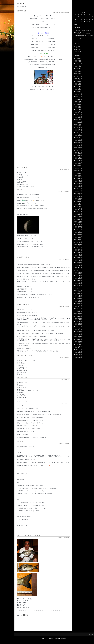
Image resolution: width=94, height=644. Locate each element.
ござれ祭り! (20, 442)
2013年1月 (78, 285)
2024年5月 (78, 68)
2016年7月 (78, 216)
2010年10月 (78, 330)
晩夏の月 (19, 190)
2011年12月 (78, 307)
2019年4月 (78, 162)
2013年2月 (78, 284)
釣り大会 (65, 537)
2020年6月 (78, 139)
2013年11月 (78, 269)
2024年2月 (78, 72)
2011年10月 (78, 310)
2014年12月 (78, 248)
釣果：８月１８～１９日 (24, 356)
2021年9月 (78, 116)
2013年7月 (78, 275)
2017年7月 (78, 197)
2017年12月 (78, 188)
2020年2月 (78, 146)
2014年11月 (78, 249)
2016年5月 (78, 220)
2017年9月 (78, 193)
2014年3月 (78, 262)
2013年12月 (78, 267)
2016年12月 (78, 208)
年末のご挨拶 (78, 39)
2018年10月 (78, 172)
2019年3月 (78, 164)
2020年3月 (78, 144)
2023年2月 (78, 91)
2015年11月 (78, 229)
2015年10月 (78, 231)
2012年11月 (78, 289)
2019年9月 (78, 154)
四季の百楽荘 (61, 13)
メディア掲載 (78, 51)
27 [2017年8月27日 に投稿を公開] (93, 21)
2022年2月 (78, 108)
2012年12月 (78, 287)
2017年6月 (78, 198)
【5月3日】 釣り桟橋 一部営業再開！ (83, 34)
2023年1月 (78, 93)
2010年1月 (78, 344)
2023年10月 (78, 78)
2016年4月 (78, 221)
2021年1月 (78, 128)
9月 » (79, 24)
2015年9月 (78, 233)
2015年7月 (78, 236)
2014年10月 (78, 251)
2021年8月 (78, 118)
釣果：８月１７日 (22, 377)
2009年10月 (78, 349)
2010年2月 (78, 343)
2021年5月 (78, 123)
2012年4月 (78, 300)
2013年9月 (78, 272)
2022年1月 (78, 109)
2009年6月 (78, 356)
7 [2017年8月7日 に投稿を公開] (76, 18)
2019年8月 (78, 156)
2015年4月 (78, 241)
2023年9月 (78, 80)
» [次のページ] (28, 615)
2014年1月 (78, 266)
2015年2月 (78, 244)
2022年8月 (78, 100)
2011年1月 (78, 325)
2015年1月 (78, 246)
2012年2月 (78, 303)
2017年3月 (78, 203)
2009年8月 (78, 353)
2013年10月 (78, 271)
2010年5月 (78, 338)
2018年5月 (78, 180)
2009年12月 (78, 346)
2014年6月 (78, 257)
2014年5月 (78, 259)
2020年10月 (78, 133)
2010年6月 (78, 336)
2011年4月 (78, 320)
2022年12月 (78, 95)
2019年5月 (78, 160)
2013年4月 (78, 280)
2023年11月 (78, 77)
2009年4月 (78, 358)
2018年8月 (78, 175)
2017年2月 (78, 205)
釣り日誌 (67, 170)
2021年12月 (78, 111)
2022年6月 (78, 103)
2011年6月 (78, 317)
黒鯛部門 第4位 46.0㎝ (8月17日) (28, 535)
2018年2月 (78, 185)
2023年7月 (78, 83)
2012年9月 (78, 292)
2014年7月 (78, 256)
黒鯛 (68, 537)
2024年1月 (78, 73)
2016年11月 (78, 210)
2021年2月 (78, 126)
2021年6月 (78, 121)
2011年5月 (78, 318)
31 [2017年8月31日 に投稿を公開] (84, 23)
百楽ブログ (67, 13)
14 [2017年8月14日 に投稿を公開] (76, 20)
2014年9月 (78, 252)
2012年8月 (78, 294)
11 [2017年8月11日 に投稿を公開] (87, 18)
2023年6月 (78, 85)
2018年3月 (78, 183)
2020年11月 (78, 131)
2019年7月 (78, 157)
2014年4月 (78, 261)
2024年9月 (78, 65)
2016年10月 (78, 211)
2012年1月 (78, 305)
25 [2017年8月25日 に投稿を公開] (87, 21)
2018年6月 (78, 178)
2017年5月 (78, 200)
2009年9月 (78, 351)
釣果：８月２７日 (22, 168)
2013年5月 (78, 279)
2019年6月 (78, 159)
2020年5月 (78, 141)
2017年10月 (78, 192)
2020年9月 (78, 134)
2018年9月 (78, 174)
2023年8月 (78, 82)
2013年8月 (78, 274)
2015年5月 (78, 239)
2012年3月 (78, 302)
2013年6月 (78, 277)
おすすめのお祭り (22, 11)
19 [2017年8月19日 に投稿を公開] (90, 20)
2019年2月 (78, 165)
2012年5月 (78, 299)
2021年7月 (78, 119)
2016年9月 (78, 213)
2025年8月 (78, 59)
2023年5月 (78, 86)
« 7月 (76, 24)
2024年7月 (78, 67)
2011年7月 (78, 315)
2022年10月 (78, 96)
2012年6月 (78, 297)
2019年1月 (78, 167)
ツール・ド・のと (22, 401)
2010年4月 (78, 340)
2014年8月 (78, 254)
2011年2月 (78, 323)
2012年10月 (78, 290)
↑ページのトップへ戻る (88, 634)
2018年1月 (78, 187)
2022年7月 (78, 101)
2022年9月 (78, 98)
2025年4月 (78, 62)
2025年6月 (78, 60)
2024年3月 (78, 70)
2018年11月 (78, 170)
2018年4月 (78, 182)
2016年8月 (78, 215)
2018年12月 (78, 169)
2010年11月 (78, 328)
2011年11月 (78, 308)
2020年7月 (78, 137)
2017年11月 (78, 190)
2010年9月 (78, 331)
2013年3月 (78, 282)
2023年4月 (78, 88)
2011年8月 (78, 313)
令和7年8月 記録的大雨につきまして (83, 31)
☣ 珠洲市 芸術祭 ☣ (24, 257)
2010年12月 (78, 326)
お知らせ (77, 48)
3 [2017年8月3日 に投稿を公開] (84, 16)
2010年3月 (78, 341)
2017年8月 (78, 195)
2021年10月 (78, 114)
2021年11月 (78, 113)
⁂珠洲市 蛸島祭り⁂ (23, 305)
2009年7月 (78, 354)
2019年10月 (78, 152)
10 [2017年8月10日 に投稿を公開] (84, 18)
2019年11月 (78, 151)
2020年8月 (78, 136)
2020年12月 (78, 129)
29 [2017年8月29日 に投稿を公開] (79, 23)
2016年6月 (78, 218)
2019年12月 (78, 149)
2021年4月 (78, 124)
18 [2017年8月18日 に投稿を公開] (87, 20)
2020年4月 (78, 142)
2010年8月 (78, 333)
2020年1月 (78, 147)
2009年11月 (78, 348)
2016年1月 (78, 226)
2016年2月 (78, 225)
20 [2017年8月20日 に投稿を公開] (93, 20)
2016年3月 (78, 223)
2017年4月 (78, 202)
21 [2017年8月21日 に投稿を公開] (76, 21)
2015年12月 (78, 228)
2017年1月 (78, 206)
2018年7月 (78, 177)
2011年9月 (78, 312)
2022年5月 (78, 105)
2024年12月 (78, 63)
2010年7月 (78, 335)
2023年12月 (78, 75)
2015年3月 (78, 243)
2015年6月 (78, 238)
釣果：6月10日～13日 (80, 32)
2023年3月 (78, 90)
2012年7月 (78, 295)
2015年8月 (78, 234)
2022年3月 (78, 106)
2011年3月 (78, 322)
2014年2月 (78, 264)
